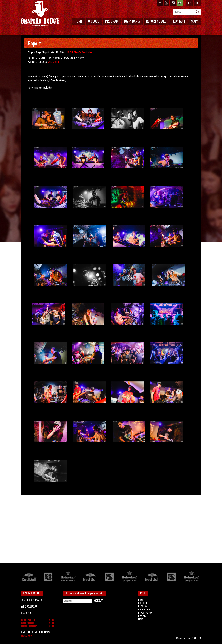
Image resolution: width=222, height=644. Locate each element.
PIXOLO (196, 638)
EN (197, 3)
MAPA (195, 21)
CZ (189, 3)
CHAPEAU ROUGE (40, 14)
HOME (79, 21)
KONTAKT (179, 21)
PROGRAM (112, 21)
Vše (53, 52)
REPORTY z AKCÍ (157, 21)
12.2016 (59, 52)
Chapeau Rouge (35, 52)
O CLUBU (94, 21)
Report (46, 52)
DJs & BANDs (132, 21)
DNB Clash (53, 62)
